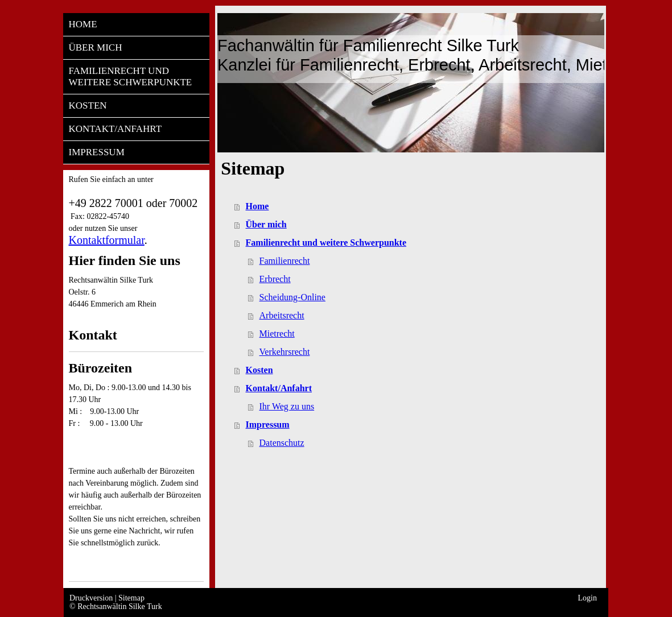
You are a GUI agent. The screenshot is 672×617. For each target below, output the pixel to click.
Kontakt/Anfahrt (279, 388)
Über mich (266, 224)
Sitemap (131, 598)
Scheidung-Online (292, 297)
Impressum (268, 425)
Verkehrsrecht (285, 352)
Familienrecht (285, 261)
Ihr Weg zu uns (287, 406)
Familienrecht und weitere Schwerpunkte (326, 243)
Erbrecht (275, 279)
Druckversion (92, 598)
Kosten (259, 370)
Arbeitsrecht (282, 315)
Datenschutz (282, 443)
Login (588, 598)
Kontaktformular (107, 240)
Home (257, 206)
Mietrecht (277, 334)
